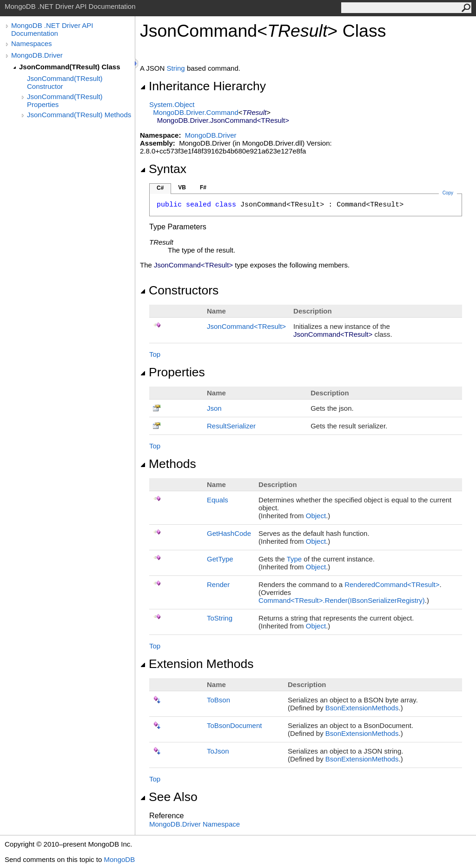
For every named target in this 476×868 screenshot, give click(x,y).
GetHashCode (229, 533)
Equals (218, 500)
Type (294, 559)
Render (218, 584)
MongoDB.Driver (37, 55)
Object (316, 516)
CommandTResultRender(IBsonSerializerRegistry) (342, 600)
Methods (168, 464)
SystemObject (172, 104)
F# (203, 187)
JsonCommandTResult (246, 326)
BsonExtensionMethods (362, 708)
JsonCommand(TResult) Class (70, 67)
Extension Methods (197, 664)
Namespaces (32, 43)
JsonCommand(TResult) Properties (65, 100)
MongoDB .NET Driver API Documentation (52, 29)
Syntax (163, 169)
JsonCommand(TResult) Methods (79, 115)
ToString (220, 618)
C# (160, 188)
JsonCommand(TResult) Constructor (65, 82)
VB (182, 187)
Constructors (179, 290)
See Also (169, 797)
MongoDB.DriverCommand (195, 112)
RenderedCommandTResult (392, 584)
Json (214, 408)
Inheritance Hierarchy (203, 86)
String (176, 68)
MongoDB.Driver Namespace (195, 824)
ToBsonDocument (234, 725)
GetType (220, 559)
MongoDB (119, 859)
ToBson (218, 700)
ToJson (218, 751)
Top (155, 354)
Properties (172, 372)
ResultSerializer (231, 426)
